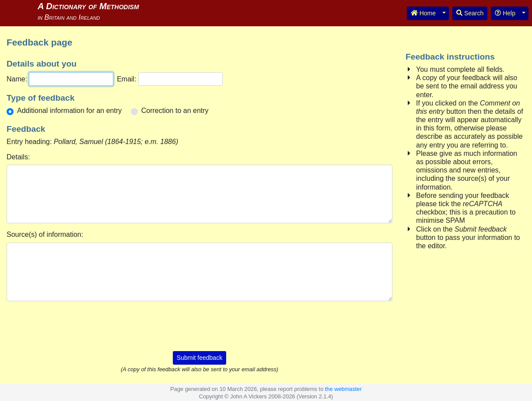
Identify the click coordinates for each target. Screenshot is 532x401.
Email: (126, 79)
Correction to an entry (175, 111)
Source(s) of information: (45, 234)
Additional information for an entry (69, 111)
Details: (18, 157)
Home (423, 13)
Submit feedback (199, 358)
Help (505, 13)
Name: (17, 79)
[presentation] (199, 325)
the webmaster (343, 389)
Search (470, 13)
